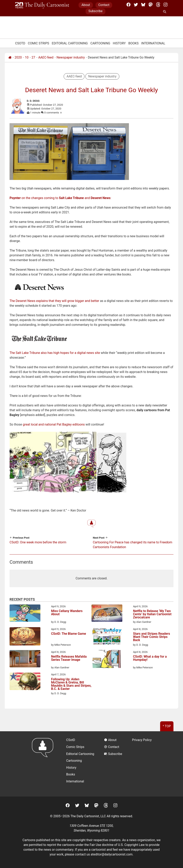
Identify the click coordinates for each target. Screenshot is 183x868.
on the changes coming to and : (60, 198)
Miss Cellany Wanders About (67, 613)
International (153, 43)
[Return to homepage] (44, 764)
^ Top (167, 726)
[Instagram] (165, 5)
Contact (104, 5)
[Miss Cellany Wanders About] (25, 614)
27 (33, 57)
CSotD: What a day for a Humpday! (150, 658)
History (119, 43)
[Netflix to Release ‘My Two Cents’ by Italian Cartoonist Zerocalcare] (107, 614)
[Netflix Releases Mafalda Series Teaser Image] (25, 659)
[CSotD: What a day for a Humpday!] (107, 660)
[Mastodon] (151, 5)
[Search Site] (165, 12)
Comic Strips (38, 43)
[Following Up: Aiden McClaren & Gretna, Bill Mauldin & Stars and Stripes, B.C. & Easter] (25, 682)
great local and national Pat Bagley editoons (54, 424)
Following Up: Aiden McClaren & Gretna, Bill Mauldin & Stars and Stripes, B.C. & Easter (71, 684)
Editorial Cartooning (70, 43)
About (86, 5)
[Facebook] (128, 5)
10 (27, 57)
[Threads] (158, 5)
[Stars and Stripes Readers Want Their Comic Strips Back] (107, 637)
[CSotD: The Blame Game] (25, 637)
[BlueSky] (143, 5)
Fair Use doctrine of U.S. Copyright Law (117, 845)
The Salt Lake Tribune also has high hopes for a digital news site (55, 353)
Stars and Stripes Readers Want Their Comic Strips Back (152, 637)
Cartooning (100, 43)
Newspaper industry (71, 57)
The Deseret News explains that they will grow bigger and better (54, 301)
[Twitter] (136, 5)
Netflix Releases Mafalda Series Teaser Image (69, 658)
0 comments (53, 113)
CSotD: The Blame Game (69, 634)
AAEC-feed (46, 57)
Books (133, 43)
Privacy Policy (142, 740)
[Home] (10, 58)
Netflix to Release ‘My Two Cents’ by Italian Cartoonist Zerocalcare (152, 614)
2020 (18, 57)
